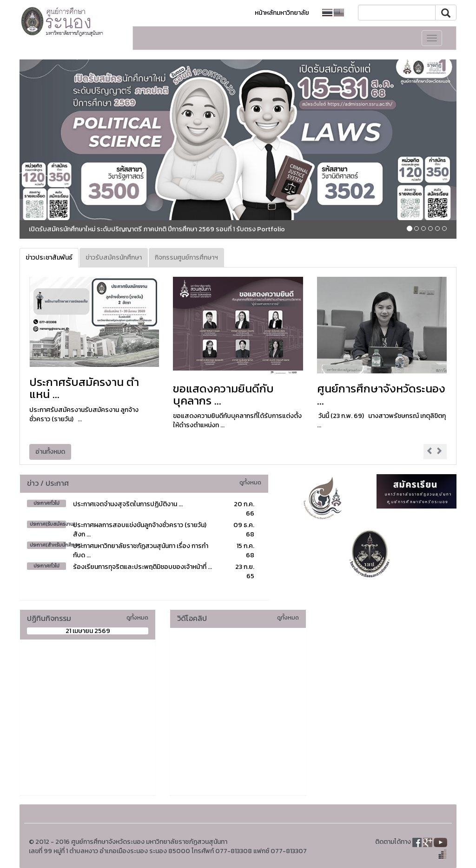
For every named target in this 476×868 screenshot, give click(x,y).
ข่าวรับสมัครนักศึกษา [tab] (114, 258)
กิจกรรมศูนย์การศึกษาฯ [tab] (186, 258)
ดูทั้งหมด (250, 482)
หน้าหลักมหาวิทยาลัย (282, 13)
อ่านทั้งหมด (50, 452)
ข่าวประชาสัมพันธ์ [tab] (49, 258)
